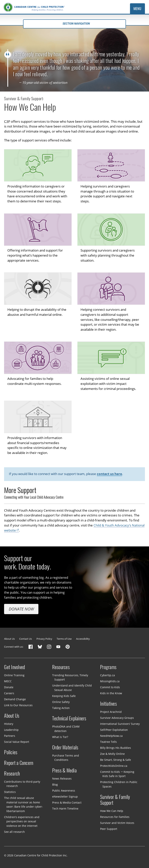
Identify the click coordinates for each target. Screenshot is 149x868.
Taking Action (61, 708)
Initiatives (108, 704)
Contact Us (26, 639)
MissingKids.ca (110, 681)
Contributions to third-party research (22, 784)
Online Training (14, 675)
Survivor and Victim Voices (117, 823)
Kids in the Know (111, 693)
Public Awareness (64, 791)
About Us (9, 639)
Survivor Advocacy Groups (117, 718)
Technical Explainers (69, 718)
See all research (14, 832)
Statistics (10, 792)
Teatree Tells (108, 742)
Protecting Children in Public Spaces (119, 784)
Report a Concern (19, 763)
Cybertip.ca (107, 675)
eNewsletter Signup (65, 796)
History (9, 724)
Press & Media (64, 770)
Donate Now (21, 609)
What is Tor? (60, 737)
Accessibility (83, 639)
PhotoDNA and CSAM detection (66, 729)
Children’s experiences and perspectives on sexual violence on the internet (22, 821)
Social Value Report (17, 742)
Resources (61, 667)
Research (12, 774)
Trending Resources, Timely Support (70, 677)
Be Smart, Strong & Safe (116, 760)
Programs (108, 667)
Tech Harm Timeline (65, 808)
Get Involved (14, 667)
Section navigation (74, 24)
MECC (8, 681)
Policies (11, 752)
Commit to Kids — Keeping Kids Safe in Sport (117, 774)
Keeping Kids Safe (64, 696)
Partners (10, 736)
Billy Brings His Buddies (116, 748)
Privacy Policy (44, 639)
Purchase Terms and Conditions (66, 758)
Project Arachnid (111, 712)
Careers (9, 693)
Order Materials (65, 747)
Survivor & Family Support (115, 800)
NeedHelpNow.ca (111, 736)
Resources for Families (115, 817)
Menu (137, 9)
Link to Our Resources (18, 705)
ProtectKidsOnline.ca (114, 766)
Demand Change (15, 699)
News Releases (62, 779)
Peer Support (109, 829)
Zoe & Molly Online (112, 754)
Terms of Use (64, 639)
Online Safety (61, 702)
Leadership (11, 730)
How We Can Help (112, 811)
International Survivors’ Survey (120, 724)
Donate (9, 687)
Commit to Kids (110, 687)
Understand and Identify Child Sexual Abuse (72, 688)
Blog (55, 785)
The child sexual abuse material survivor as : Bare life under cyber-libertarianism (23, 804)
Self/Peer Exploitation (114, 730)
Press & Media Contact (67, 802)
